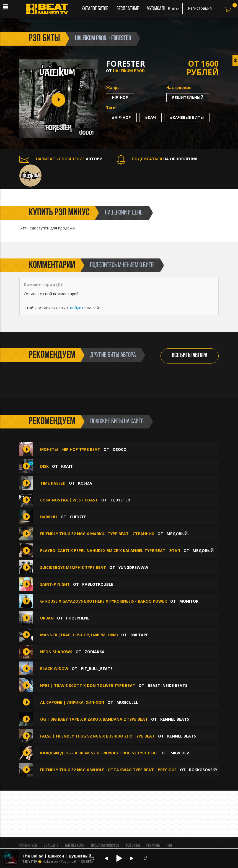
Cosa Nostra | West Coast (69, 500)
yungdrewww (133, 567)
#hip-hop (121, 117)
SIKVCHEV (180, 753)
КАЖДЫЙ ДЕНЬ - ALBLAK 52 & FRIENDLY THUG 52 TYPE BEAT (99, 753)
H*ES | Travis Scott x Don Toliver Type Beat (88, 685)
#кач (150, 117)
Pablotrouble (98, 584)
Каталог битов (95, 9)
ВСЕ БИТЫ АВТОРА (190, 356)
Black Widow (54, 669)
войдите (78, 308)
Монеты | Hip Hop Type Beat (70, 449)
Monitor (189, 601)
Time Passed (53, 483)
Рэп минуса (28, 846)
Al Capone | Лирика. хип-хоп (72, 702)
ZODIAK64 (94, 652)
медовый (177, 534)
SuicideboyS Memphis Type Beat (74, 567)
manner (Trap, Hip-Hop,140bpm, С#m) (79, 635)
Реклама (153, 846)
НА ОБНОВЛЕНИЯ (157, 159)
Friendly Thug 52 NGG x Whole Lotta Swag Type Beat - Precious (108, 770)
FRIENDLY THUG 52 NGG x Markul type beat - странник (97, 534)
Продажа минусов (105, 846)
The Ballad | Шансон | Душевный (57, 856)
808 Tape (139, 635)
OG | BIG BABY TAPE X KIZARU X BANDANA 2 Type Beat (94, 719)
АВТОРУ (61, 159)
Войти (174, 8)
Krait (67, 466)
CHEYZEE (78, 517)
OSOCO (120, 449)
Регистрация (200, 8)
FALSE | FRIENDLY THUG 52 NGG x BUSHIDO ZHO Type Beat (97, 736)
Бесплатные (128, 9)
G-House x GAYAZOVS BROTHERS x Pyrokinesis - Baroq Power (104, 601)
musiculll (127, 702)
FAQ (169, 846)
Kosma (85, 483)
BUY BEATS (51, 846)
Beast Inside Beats (168, 685)
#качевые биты (187, 117)
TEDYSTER (120, 500)
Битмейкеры (75, 846)
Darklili (49, 517)
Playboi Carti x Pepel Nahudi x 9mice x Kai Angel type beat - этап (110, 551)
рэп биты (44, 39)
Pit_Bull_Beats (97, 669)
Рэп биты (133, 846)
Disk (44, 466)
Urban (47, 618)
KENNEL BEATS (175, 719)
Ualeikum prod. (129, 71)
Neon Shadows (56, 652)
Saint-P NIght (55, 584)
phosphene (78, 618)
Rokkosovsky (203, 770)
